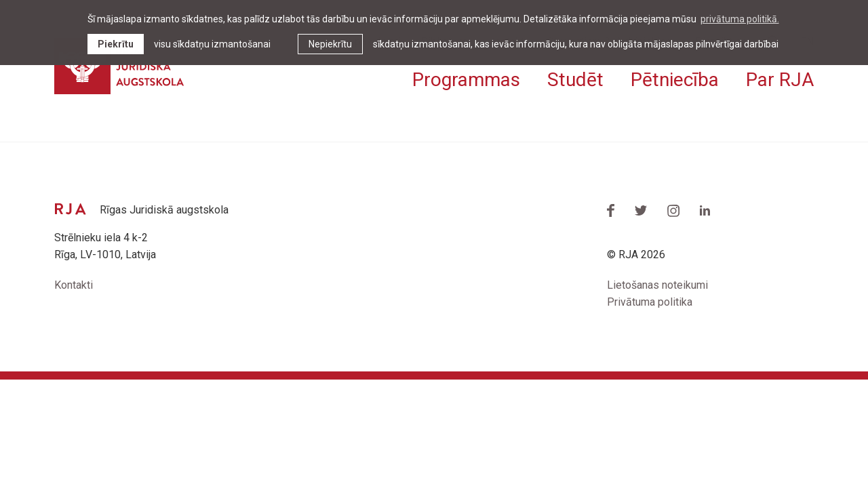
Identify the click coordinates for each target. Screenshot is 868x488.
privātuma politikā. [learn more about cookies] (740, 19)
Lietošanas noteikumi (657, 285)
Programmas (466, 80)
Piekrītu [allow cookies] (116, 44)
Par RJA (780, 80)
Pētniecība (675, 80)
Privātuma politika (650, 302)
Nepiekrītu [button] (330, 44)
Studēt (575, 80)
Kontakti (74, 285)
